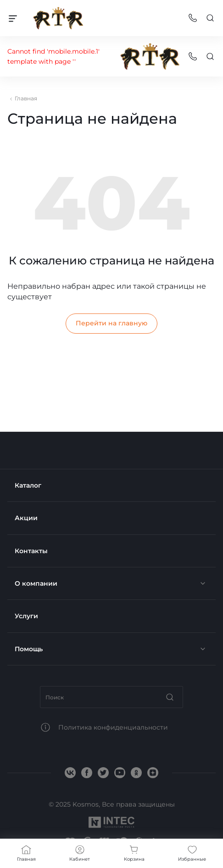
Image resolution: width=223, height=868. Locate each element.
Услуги (26, 616)
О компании (36, 583)
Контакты (31, 551)
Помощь (29, 649)
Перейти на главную (111, 323)
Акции (26, 518)
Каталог (28, 485)
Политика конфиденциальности (113, 727)
